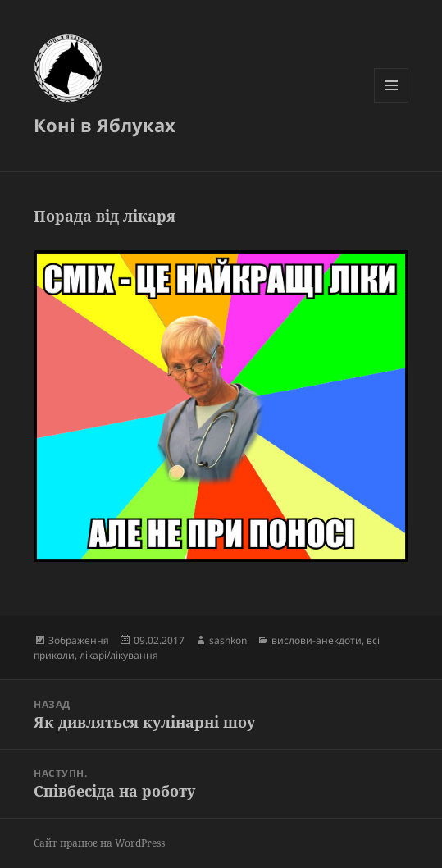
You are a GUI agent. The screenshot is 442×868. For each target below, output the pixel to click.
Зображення (79, 640)
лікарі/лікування (119, 655)
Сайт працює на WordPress (99, 843)
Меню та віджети (392, 102)
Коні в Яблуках (105, 125)
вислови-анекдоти (317, 640)
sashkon (228, 640)
